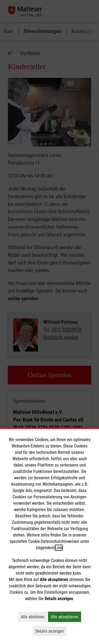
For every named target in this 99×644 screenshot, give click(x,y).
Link (59, 548)
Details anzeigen (51, 631)
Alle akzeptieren (66, 617)
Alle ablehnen (34, 617)
